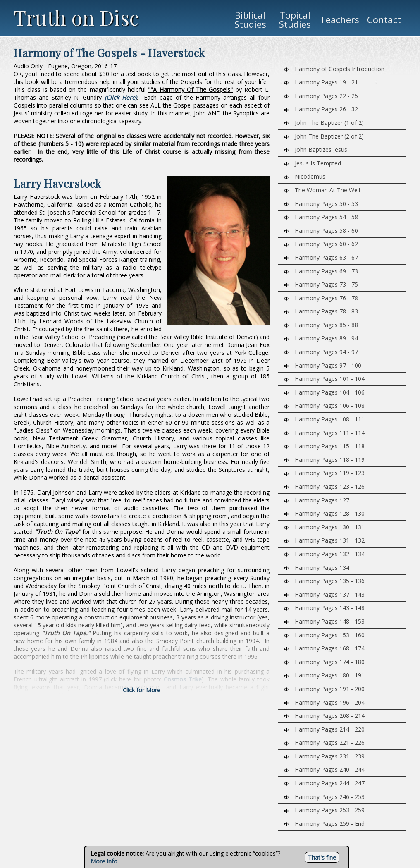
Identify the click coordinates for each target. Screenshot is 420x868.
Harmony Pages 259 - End (324, 824)
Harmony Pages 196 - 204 (324, 702)
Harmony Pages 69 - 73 (321, 271)
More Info (104, 861)
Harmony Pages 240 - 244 (324, 769)
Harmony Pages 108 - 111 (324, 419)
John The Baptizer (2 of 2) (324, 136)
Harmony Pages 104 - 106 (324, 392)
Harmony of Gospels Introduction (334, 69)
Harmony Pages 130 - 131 (324, 527)
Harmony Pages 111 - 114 (324, 433)
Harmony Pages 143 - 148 (324, 608)
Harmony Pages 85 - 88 (321, 325)
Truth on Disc (76, 17)
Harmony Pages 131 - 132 (324, 540)
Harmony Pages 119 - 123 (324, 473)
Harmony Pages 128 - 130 (324, 513)
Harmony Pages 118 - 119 (324, 460)
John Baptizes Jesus (316, 149)
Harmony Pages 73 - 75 (321, 284)
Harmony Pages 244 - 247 (324, 783)
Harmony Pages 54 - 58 (321, 217)
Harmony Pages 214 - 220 (324, 729)
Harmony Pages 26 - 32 (321, 109)
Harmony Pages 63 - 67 (321, 257)
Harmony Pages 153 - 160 (324, 635)
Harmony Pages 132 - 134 (324, 554)
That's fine (322, 857)
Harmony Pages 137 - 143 (324, 594)
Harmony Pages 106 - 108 (324, 405)
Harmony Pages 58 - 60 (321, 231)
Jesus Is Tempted (313, 163)
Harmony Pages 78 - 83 (321, 311)
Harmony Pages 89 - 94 (321, 338)
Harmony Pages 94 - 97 (321, 352)
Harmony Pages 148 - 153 (324, 621)
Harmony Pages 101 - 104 (324, 379)
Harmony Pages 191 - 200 (324, 689)
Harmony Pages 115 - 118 (324, 446)
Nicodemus (305, 176)
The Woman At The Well (322, 190)
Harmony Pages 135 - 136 (324, 581)
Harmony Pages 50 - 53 (321, 204)
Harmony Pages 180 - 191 (324, 675)
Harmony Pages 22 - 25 (321, 96)
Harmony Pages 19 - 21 (321, 82)
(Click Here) (121, 97)
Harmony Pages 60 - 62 (321, 244)
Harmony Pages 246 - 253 (324, 797)
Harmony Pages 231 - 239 (324, 756)
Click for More (142, 690)
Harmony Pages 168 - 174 (324, 648)
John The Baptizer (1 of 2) (324, 123)
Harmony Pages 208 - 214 (324, 716)
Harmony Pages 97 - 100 (323, 365)
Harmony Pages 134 (317, 568)
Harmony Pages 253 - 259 (324, 810)
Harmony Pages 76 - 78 (321, 298)
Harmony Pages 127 (317, 500)
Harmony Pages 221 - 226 (324, 742)
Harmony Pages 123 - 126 (324, 487)
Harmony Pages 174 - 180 (324, 662)
